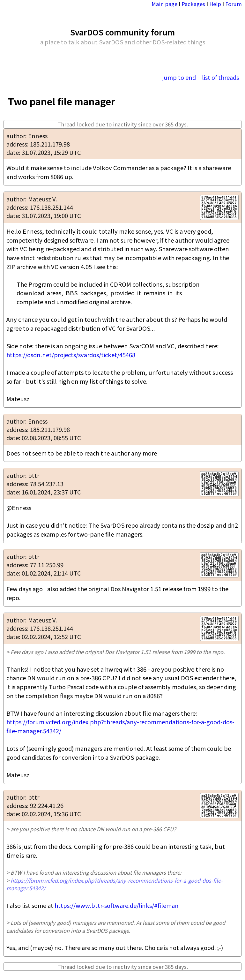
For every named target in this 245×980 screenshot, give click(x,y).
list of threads (220, 77)
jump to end (179, 77)
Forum (234, 4)
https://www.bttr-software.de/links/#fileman (117, 905)
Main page (164, 4)
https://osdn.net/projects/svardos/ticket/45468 (71, 355)
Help (215, 4)
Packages (193, 4)
